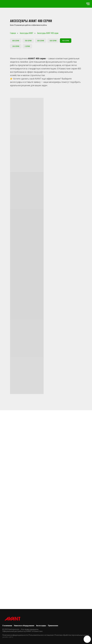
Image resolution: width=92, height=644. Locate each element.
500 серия (53, 41)
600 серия (41, 41)
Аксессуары (41, 626)
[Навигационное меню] (88, 4)
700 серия (28, 41)
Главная (13, 33)
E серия (27, 46)
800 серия (16, 41)
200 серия (16, 46)
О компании (7, 626)
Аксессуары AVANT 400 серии (48, 33)
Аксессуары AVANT (26, 33)
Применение (53, 626)
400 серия (66, 41)
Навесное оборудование (24, 626)
